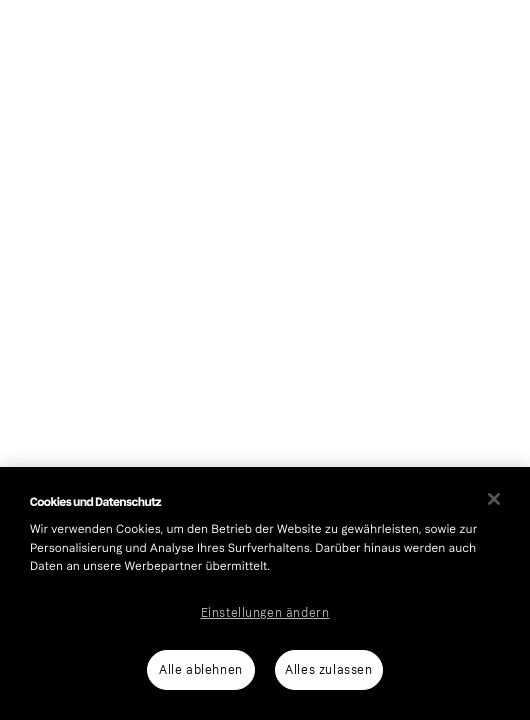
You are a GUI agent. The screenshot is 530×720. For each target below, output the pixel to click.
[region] (265, 593)
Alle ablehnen (201, 670)
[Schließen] (494, 499)
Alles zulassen (328, 670)
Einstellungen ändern (265, 613)
